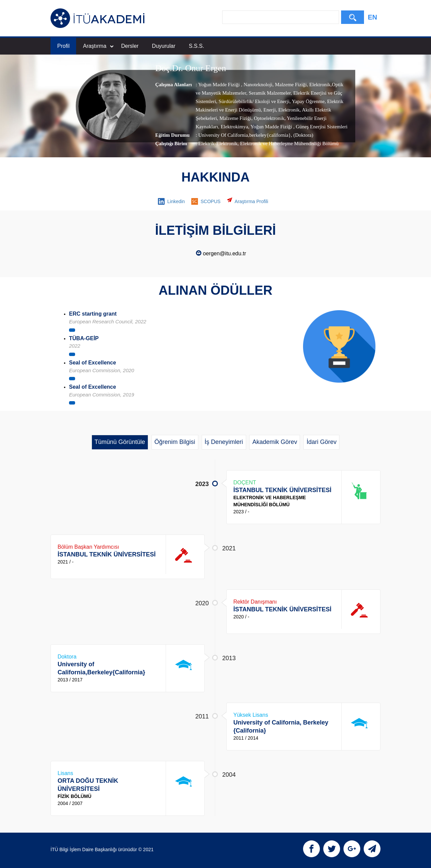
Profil (63, 46)
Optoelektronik (269, 118)
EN (372, 17)
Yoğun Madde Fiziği (219, 85)
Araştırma (98, 46)
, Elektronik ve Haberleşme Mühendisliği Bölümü (288, 143)
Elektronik (319, 85)
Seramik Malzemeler (269, 93)
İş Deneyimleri (224, 442)
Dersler (130, 46)
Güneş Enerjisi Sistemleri (321, 127)
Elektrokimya (234, 127)
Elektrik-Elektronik (218, 143)
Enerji (269, 110)
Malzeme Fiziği (290, 85)
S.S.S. (196, 46)
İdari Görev (321, 442)
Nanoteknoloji (257, 85)
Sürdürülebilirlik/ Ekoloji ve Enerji (254, 101)
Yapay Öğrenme (307, 101)
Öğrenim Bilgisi (175, 442)
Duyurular (163, 46)
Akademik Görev (275, 442)
